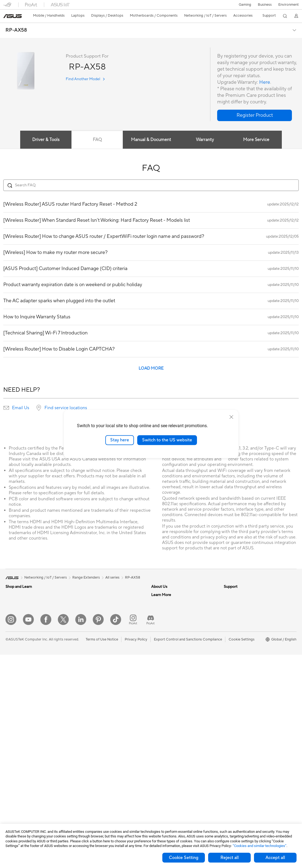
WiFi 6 (82, 636)
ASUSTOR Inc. (163, 636)
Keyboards (86, 726)
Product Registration (168, 685)
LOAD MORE (151, 368)
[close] (231, 417)
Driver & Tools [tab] (46, 140)
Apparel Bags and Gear (96, 759)
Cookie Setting (184, 858)
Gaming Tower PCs (21, 718)
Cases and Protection (95, 767)
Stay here (120, 440)
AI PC (228, 619)
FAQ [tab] (97, 140)
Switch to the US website (167, 440)
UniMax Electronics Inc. (170, 652)
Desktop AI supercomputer (99, 693)
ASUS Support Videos (169, 718)
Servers (83, 701)
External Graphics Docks (97, 603)
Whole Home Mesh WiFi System (103, 652)
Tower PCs (14, 710)
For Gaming (15, 661)
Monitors (13, 686)
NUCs (10, 726)
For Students (16, 653)
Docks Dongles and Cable (98, 783)
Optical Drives (17, 809)
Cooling (12, 792)
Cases (10, 784)
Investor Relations (166, 619)
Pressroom (160, 627)
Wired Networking (92, 669)
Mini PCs (13, 735)
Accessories (15, 611)
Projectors (14, 694)
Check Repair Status (168, 669)
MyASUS (159, 726)
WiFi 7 (82, 628)
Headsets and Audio (93, 743)
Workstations (16, 743)
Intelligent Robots (92, 677)
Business (265, 5)
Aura (228, 685)
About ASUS (161, 595)
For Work (13, 636)
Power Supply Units (21, 800)
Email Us (21, 408)
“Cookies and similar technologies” (260, 846)
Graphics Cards (18, 776)
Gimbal (83, 808)
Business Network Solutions (100, 660)
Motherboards (17, 768)
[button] (245, 5)
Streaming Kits (89, 751)
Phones (11, 603)
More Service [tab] (256, 140)
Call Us (157, 701)
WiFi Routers (88, 644)
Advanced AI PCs (238, 628)
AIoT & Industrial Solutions (98, 685)
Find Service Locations (169, 677)
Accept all (275, 858)
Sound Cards (88, 611)
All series (112, 577)
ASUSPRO (232, 644)
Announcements (164, 611)
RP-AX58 (16, 30)
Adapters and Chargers (96, 775)
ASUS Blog (233, 669)
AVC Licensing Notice (241, 660)
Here (265, 82)
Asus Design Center (240, 636)
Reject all (230, 858)
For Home (14, 628)
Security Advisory (165, 710)
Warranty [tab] (205, 140)
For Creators (16, 644)
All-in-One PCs (17, 702)
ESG (227, 595)
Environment (288, 5)
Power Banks (88, 792)
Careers (158, 603)
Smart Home (87, 710)
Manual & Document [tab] (151, 140)
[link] (13, 16)
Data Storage (88, 595)
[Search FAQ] (151, 185)
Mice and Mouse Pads (95, 734)
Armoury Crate (236, 677)
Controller (86, 800)
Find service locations (66, 408)
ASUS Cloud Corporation (172, 644)
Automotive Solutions (241, 652)
